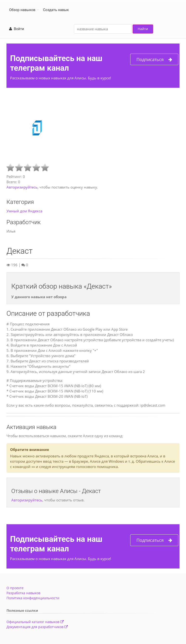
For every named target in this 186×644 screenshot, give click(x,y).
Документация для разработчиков (37, 627)
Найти (143, 29)
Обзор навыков (22, 10)
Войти (17, 29)
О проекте (15, 588)
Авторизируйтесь (22, 187)
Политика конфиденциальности (33, 598)
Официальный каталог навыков (35, 622)
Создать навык (56, 10)
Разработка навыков (23, 593)
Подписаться (154, 60)
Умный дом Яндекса (24, 211)
